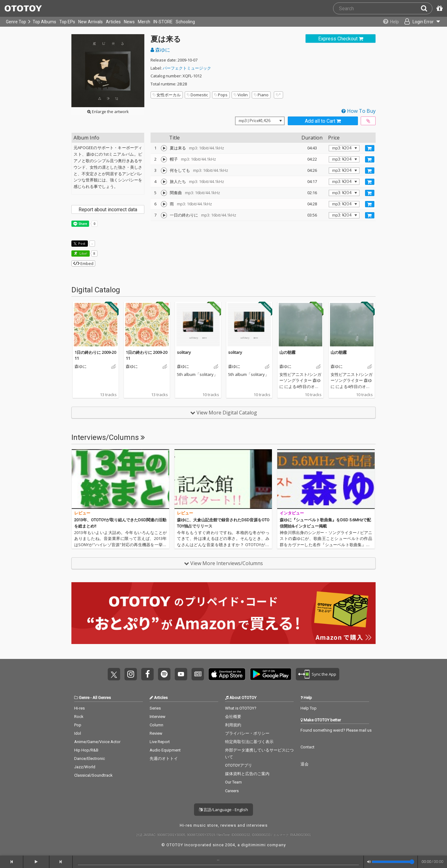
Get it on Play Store (271, 674)
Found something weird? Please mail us (336, 730)
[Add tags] (278, 95)
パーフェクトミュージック (187, 68)
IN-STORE (163, 22)
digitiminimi (253, 845)
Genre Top (16, 22)
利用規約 (233, 725)
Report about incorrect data (108, 210)
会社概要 (233, 717)
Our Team (233, 782)
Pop (78, 725)
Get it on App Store (227, 674)
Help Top (309, 708)
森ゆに (160, 50)
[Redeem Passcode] (439, 8)
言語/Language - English (223, 810)
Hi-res (79, 708)
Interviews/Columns (108, 437)
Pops (221, 95)
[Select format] (260, 121)
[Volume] (393, 862)
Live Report (160, 742)
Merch (144, 22)
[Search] (427, 8)
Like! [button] (83, 253)
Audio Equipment (165, 750)
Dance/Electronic (90, 758)
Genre (84, 698)
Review (156, 733)
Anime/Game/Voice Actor (97, 742)
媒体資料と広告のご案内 (247, 774)
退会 (305, 764)
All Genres (102, 698)
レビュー (82, 513)
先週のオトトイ (164, 758)
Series (155, 708)
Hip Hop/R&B (86, 750)
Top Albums (44, 22)
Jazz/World (85, 767)
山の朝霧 (287, 352)
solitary (184, 352)
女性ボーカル (167, 95)
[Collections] (389, 22)
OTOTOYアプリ (239, 765)
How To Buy (359, 111)
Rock (79, 717)
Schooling (185, 22)
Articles (113, 22)
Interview (158, 717)
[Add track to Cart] (370, 148)
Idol (78, 733)
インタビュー (292, 513)
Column (156, 725)
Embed (83, 263)
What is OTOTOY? (241, 708)
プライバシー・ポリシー (247, 733)
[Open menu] (421, 22)
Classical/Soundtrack (93, 775)
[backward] (12, 862)
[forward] (61, 862)
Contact (307, 747)
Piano (261, 95)
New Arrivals (90, 22)
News (129, 22)
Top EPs (67, 22)
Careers (232, 791)
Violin (241, 95)
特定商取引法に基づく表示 (249, 742)
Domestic (197, 95)
